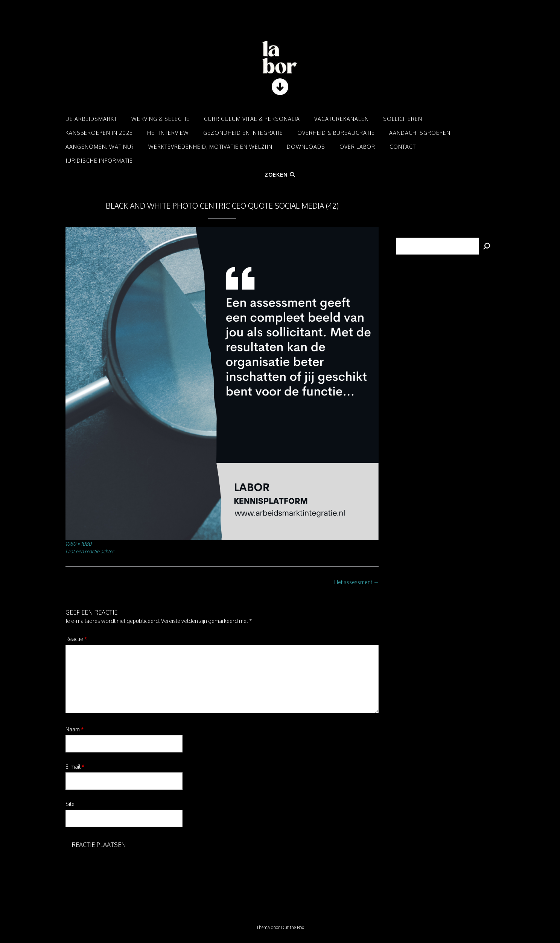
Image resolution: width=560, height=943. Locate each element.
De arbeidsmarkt (91, 119)
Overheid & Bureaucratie (336, 133)
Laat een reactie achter (90, 551)
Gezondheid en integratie (243, 133)
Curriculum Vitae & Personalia (252, 119)
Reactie (76, 639)
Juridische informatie (99, 161)
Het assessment (356, 582)
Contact (403, 147)
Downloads (306, 147)
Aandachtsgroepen (420, 133)
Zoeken (280, 175)
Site (70, 804)
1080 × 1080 (78, 544)
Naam (75, 729)
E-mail (75, 767)
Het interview (168, 133)
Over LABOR (357, 147)
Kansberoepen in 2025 (99, 133)
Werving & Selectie (161, 119)
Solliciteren (403, 119)
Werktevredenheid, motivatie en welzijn (210, 147)
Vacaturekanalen (342, 119)
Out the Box (292, 927)
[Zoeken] (487, 246)
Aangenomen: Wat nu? (100, 147)
